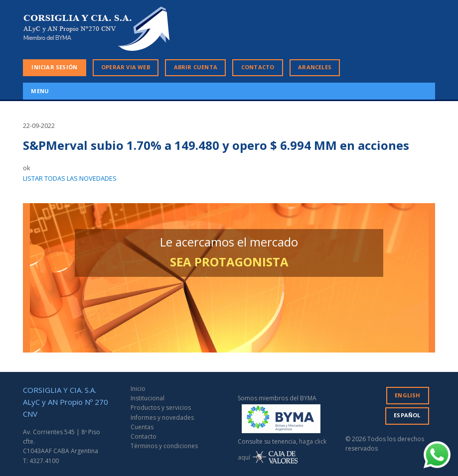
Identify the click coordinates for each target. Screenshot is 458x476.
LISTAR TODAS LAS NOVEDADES (70, 178)
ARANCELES (315, 67)
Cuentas (142, 427)
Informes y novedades (162, 417)
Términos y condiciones (164, 446)
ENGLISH (407, 395)
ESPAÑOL (407, 415)
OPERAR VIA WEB (126, 67)
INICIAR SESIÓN (54, 67)
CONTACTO (258, 67)
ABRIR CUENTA (196, 67)
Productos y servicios (161, 408)
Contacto (144, 436)
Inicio (138, 389)
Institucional (148, 398)
